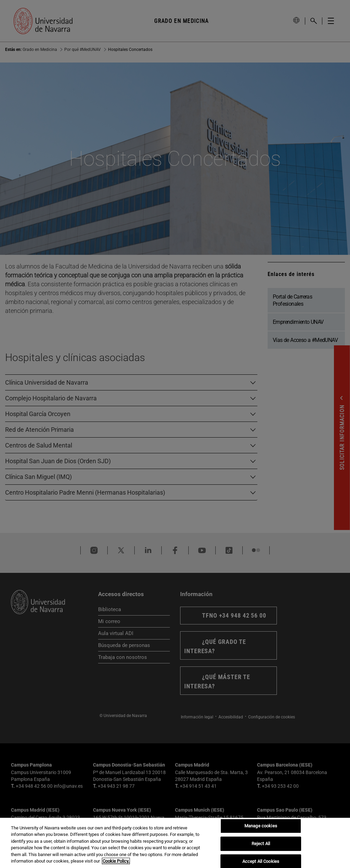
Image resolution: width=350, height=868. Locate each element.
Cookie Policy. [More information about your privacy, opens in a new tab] (116, 861)
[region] (175, 843)
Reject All (261, 844)
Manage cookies (261, 826)
